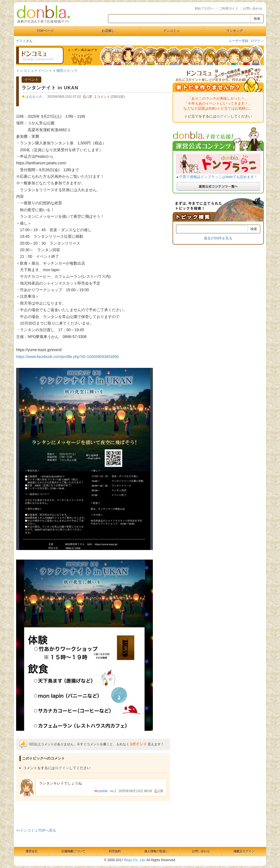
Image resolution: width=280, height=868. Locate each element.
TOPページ (45, 31)
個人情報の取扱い (156, 851)
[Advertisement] (93, 813)
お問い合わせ (253, 8)
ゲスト (21, 41)
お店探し (108, 31)
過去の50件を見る (218, 238)
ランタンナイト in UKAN (50, 88)
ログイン (257, 41)
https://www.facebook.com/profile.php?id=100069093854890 (68, 357)
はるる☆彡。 (35, 97)
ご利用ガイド (229, 8)
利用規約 (115, 851)
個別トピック (67, 71)
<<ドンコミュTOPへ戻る (36, 830)
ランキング (235, 31)
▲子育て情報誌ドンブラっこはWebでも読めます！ (217, 177)
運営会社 (32, 851)
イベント (45, 71)
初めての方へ (205, 8)
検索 (257, 19)
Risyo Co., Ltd (134, 860)
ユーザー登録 (238, 41)
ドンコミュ (171, 31)
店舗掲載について (73, 851)
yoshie (103, 791)
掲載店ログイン (244, 851)
